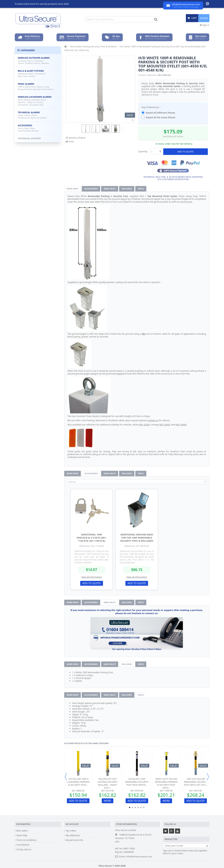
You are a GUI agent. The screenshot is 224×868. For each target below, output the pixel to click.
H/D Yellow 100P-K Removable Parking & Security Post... (78, 782)
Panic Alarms (38, 86)
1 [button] (130, 807)
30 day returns (24, 849)
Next (122, 129)
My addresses (73, 835)
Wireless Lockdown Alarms (38, 101)
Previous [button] (66, 777)
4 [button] (138, 807)
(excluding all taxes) (173, 136)
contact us (153, 420)
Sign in (205, 25)
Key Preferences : (151, 107)
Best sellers (22, 831)
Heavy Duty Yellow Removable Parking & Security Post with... (166, 783)
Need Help (22, 835)
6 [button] (144, 807)
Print (71, 142)
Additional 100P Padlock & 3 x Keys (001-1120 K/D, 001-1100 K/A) (92, 538)
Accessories (91, 189)
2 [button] (132, 807)
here (120, 374)
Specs (141, 189)
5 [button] (141, 807)
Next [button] (208, 777)
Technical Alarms (38, 115)
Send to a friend (77, 138)
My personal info (75, 840)
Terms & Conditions (27, 840)
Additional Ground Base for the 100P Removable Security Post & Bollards (137, 538)
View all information (92, 577)
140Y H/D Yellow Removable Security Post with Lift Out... (196, 782)
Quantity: (143, 151)
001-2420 (144, 425)
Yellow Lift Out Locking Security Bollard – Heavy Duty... (108, 783)
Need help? (110, 189)
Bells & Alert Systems (38, 73)
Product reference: (148, 75)
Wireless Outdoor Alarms (38, 60)
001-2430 (165, 425)
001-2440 (181, 425)
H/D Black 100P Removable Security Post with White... (137, 782)
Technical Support (38, 138)
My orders (71, 831)
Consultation (23, 845)
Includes (127, 189)
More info (73, 189)
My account (72, 824)
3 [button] (135, 807)
